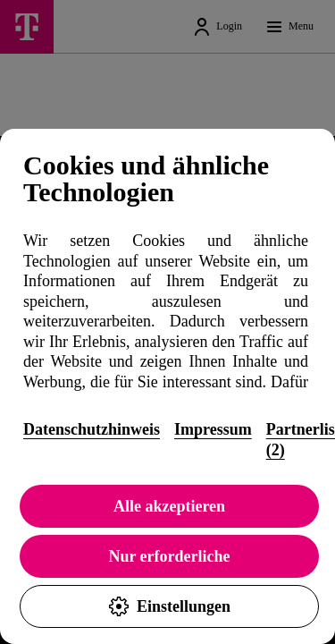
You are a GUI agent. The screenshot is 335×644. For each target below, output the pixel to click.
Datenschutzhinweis (92, 429)
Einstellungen (169, 606)
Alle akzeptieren (169, 506)
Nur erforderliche (169, 556)
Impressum (213, 429)
